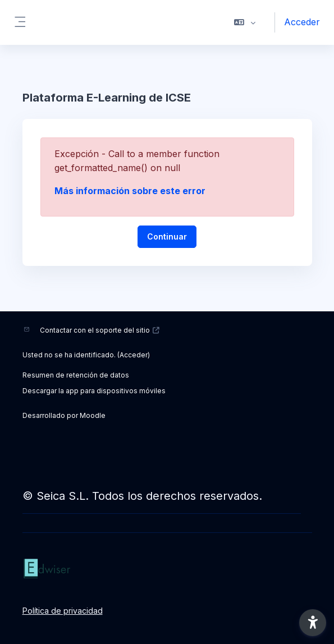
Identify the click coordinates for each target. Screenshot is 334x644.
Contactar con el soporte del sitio (100, 330)
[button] (245, 22)
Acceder (302, 22)
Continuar (167, 236)
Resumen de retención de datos (76, 375)
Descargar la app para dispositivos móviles (94, 391)
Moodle (93, 415)
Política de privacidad (63, 611)
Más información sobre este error (130, 191)
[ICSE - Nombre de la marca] (167, 569)
